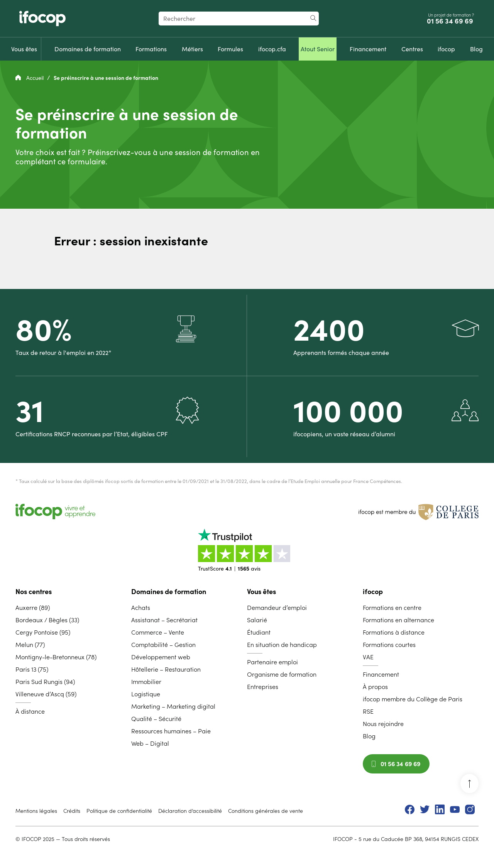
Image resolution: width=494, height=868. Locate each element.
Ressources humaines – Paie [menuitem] (171, 731)
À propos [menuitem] (375, 687)
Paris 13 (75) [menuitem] (32, 669)
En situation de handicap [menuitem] (282, 645)
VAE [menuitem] (368, 657)
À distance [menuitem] (30, 711)
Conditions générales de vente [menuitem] (266, 811)
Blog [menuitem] (369, 736)
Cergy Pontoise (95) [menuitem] (43, 632)
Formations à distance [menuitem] (394, 632)
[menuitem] (24, 49)
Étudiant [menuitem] (259, 632)
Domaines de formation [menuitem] (169, 592)
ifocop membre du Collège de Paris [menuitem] (413, 699)
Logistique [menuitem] (146, 694)
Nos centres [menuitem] (34, 592)
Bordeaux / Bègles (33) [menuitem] (47, 620)
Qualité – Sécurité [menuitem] (156, 719)
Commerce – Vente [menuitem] (158, 632)
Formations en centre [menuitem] (392, 608)
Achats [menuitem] (141, 608)
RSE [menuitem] (368, 711)
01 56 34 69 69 (451, 21)
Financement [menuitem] (381, 674)
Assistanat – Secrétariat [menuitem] (164, 620)
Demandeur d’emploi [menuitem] (277, 608)
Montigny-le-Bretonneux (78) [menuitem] (56, 657)
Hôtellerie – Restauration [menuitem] (166, 669)
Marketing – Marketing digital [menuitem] (173, 706)
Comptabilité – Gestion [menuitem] (163, 645)
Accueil (30, 78)
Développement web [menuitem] (161, 657)
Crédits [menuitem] (72, 811)
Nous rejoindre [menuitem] (383, 724)
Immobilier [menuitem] (146, 682)
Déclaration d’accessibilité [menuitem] (190, 811)
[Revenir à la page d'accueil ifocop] (42, 19)
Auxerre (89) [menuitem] (33, 608)
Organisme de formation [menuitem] (282, 674)
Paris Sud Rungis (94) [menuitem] (45, 682)
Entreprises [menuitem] (263, 687)
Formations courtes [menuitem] (389, 645)
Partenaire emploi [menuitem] (272, 662)
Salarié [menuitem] (257, 620)
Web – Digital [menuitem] (150, 743)
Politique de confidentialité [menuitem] (119, 811)
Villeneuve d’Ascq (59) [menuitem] (46, 694)
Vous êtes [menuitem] (261, 592)
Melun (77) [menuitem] (30, 645)
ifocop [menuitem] (373, 592)
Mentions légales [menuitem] (36, 811)
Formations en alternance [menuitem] (398, 620)
